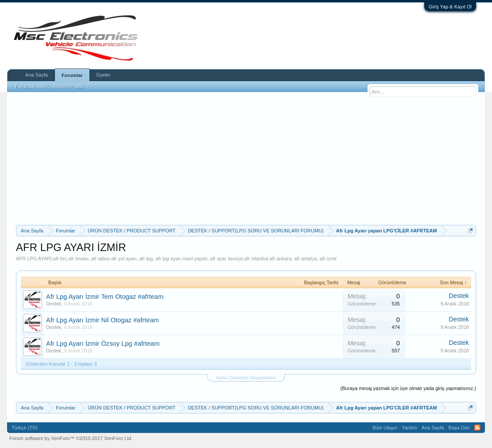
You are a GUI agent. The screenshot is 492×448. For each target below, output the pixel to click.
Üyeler (104, 75)
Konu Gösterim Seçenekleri (246, 378)
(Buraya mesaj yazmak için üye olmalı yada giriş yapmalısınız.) (408, 388)
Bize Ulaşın (385, 428)
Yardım (409, 428)
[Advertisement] (246, 158)
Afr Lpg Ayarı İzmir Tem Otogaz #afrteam (105, 297)
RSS (477, 428)
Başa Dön (459, 428)
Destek (54, 304)
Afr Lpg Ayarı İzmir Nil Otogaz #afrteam (103, 320)
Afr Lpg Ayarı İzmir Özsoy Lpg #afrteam (103, 344)
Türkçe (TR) (25, 428)
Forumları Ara (30, 86)
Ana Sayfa (37, 75)
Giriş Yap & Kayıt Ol (450, 7)
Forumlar (72, 75)
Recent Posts (68, 86)
